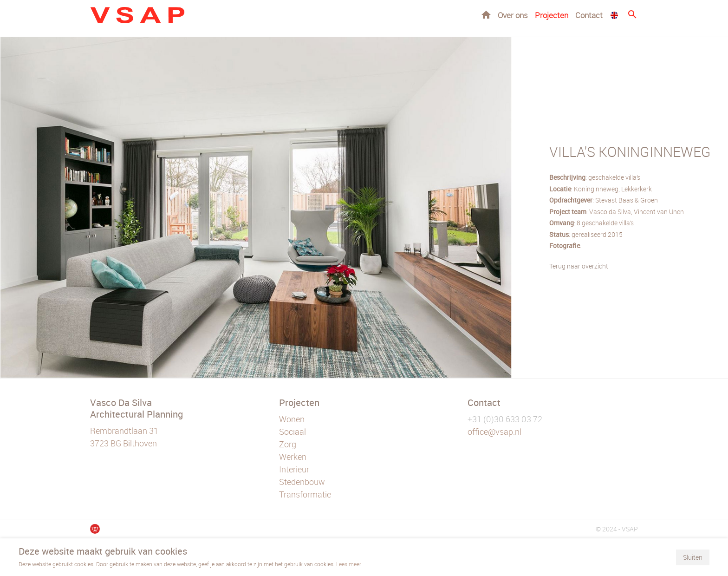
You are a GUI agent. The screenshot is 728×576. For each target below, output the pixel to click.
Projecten (552, 15)
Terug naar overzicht (579, 266)
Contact (589, 15)
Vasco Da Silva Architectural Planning (136, 408)
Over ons (513, 15)
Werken (293, 457)
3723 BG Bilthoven (123, 443)
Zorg (288, 444)
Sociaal (292, 432)
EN (614, 15)
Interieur (294, 469)
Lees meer (349, 564)
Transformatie (305, 494)
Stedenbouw (302, 482)
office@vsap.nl (494, 432)
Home (486, 15)
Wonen (292, 419)
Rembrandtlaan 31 (124, 431)
